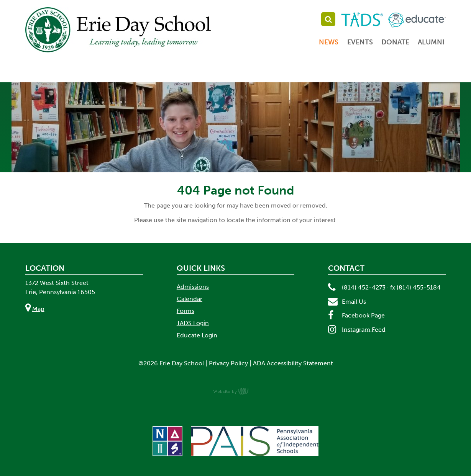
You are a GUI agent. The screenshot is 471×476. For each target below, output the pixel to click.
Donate (395, 42)
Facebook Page (363, 315)
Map (38, 309)
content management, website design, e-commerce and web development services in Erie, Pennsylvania (236, 391)
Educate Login (197, 335)
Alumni (431, 42)
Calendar (190, 299)
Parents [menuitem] (381, 72)
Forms (185, 311)
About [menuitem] (87, 72)
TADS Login (193, 323)
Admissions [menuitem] (154, 72)
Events (360, 42)
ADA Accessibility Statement (293, 363)
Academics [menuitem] (229, 72)
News (329, 42)
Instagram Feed (364, 329)
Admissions (193, 287)
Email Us (354, 301)
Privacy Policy (228, 363)
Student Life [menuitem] (308, 72)
